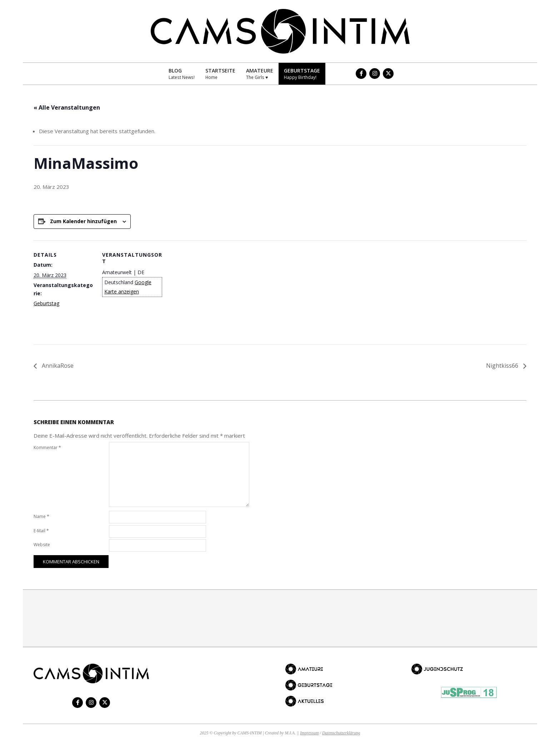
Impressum (309, 733)
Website (42, 545)
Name (41, 516)
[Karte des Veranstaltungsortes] (208, 290)
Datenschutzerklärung (341, 733)
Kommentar (47, 448)
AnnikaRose (57, 366)
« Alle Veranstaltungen (67, 107)
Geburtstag (46, 303)
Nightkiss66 (503, 366)
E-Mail (41, 531)
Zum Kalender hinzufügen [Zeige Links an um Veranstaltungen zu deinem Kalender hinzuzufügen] (83, 221)
